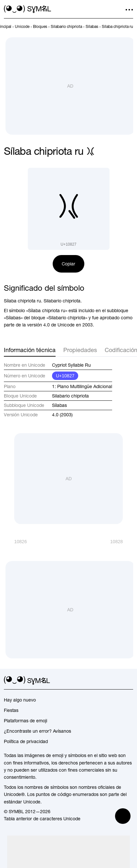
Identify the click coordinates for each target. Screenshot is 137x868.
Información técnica (30, 350)
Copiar (68, 264)
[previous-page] (22, 27)
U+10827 (65, 376)
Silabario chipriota (70, 396)
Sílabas (59, 405)
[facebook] (129, 680)
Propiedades (80, 350)
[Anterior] (15, 542)
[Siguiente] (122, 542)
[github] (118, 680)
